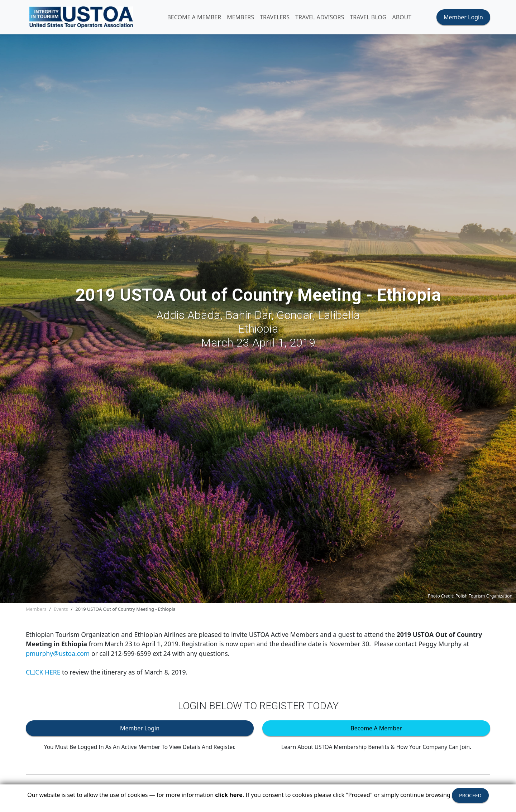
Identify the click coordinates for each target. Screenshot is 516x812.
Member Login (463, 17)
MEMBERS (240, 17)
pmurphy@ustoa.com (58, 653)
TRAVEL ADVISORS (320, 17)
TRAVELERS (275, 17)
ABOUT (402, 17)
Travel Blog (368, 17)
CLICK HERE (43, 672)
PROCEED (470, 795)
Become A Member (194, 17)
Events (61, 609)
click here (229, 795)
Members (36, 609)
